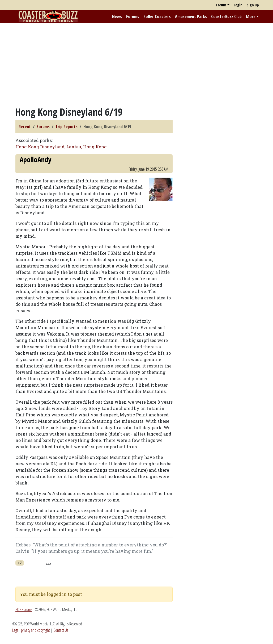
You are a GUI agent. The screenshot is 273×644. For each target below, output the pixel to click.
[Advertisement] (136, 65)
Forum (221, 5)
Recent (25, 127)
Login (238, 5)
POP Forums (24, 609)
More (251, 16)
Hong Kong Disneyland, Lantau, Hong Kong (61, 147)
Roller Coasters (157, 16)
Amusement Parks (191, 16)
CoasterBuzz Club (226, 16)
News (117, 16)
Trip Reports (67, 127)
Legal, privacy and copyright (31, 630)
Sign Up (253, 5)
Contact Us (61, 630)
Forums (133, 16)
